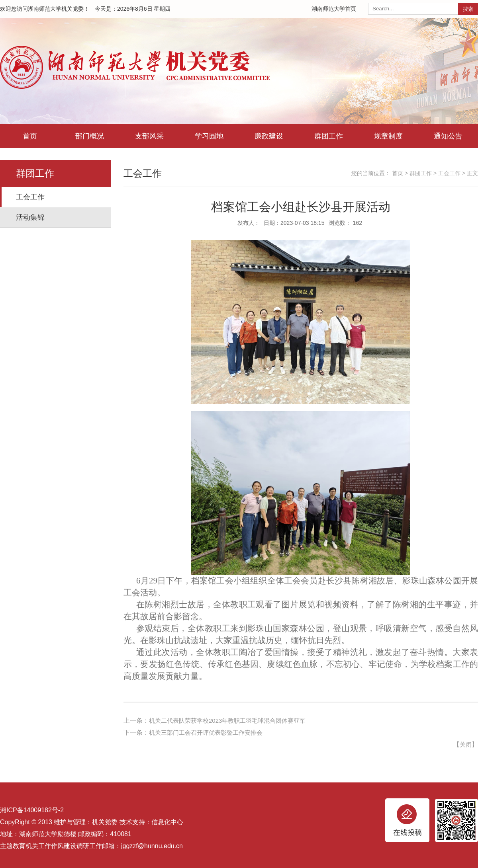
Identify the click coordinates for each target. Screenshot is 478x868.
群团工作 (329, 136)
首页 (30, 136)
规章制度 (388, 136)
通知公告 (448, 136)
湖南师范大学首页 (334, 9)
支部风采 (149, 136)
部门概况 (90, 136)
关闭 (465, 744)
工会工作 (30, 197)
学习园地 (209, 136)
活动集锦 (30, 217)
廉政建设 (269, 136)
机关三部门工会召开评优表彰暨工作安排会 (210, 732)
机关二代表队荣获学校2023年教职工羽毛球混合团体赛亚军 (233, 721)
